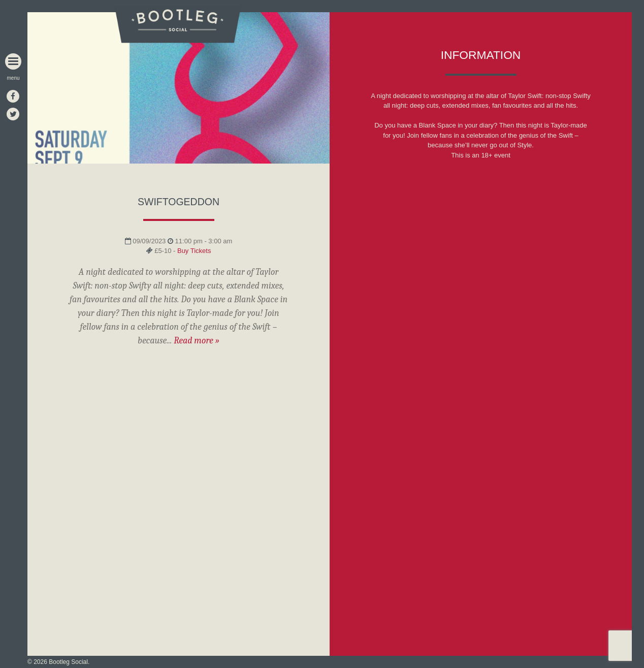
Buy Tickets (194, 251)
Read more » (197, 341)
